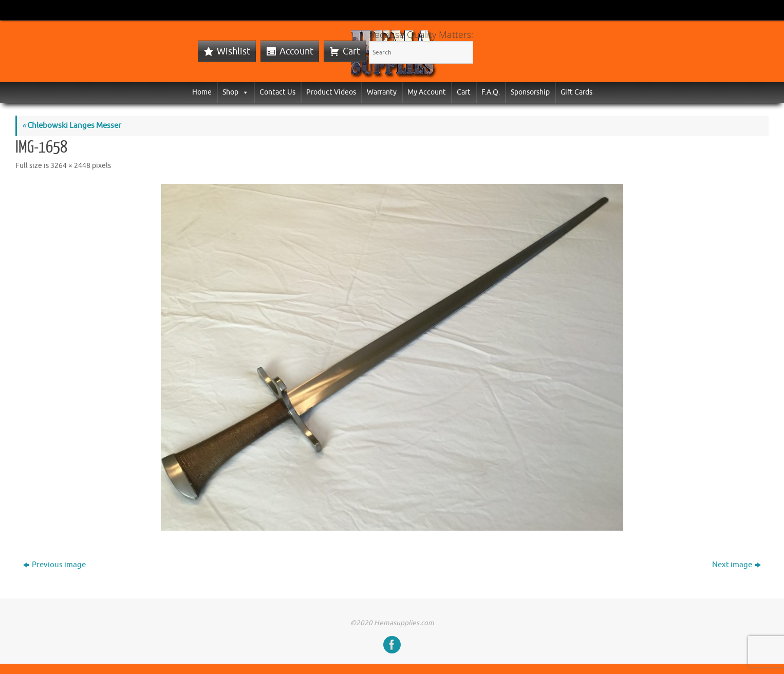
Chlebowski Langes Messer (72, 126)
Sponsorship (530, 92)
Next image (736, 565)
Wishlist (234, 51)
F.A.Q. (491, 92)
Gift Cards (576, 92)
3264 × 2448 (70, 166)
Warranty (382, 92)
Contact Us (277, 92)
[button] (244, 92)
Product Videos (331, 92)
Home (202, 92)
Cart (351, 51)
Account (296, 51)
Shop (236, 92)
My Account (427, 92)
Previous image (54, 565)
